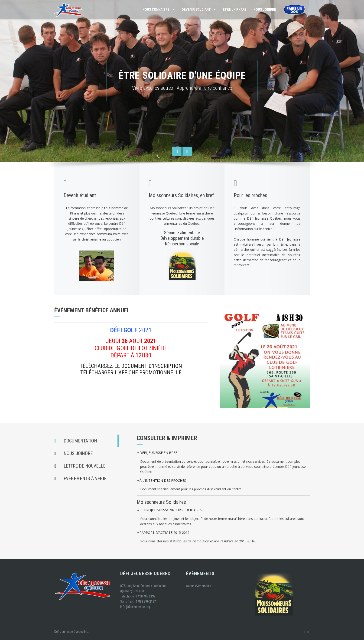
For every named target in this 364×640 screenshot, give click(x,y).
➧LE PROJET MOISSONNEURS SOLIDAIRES (169, 510)
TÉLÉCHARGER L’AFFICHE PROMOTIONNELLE (131, 373)
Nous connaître (156, 10)
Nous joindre (265, 10)
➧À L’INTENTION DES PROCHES (161, 480)
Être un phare (235, 10)
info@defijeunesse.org (135, 607)
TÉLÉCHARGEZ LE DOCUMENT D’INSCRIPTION (131, 366)
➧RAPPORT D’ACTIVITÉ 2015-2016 (163, 533)
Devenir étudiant (196, 10)
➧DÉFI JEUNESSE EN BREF (157, 453)
